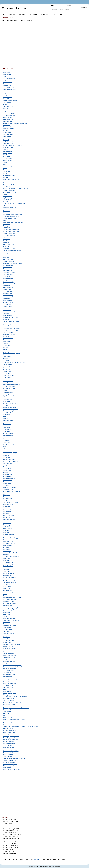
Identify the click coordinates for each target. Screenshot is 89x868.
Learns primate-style (8, 332)
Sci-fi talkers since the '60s (10, 577)
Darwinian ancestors (8, 517)
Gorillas (5, 349)
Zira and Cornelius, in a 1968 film (11, 557)
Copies (5, 76)
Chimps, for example (8, 295)
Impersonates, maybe (8, 749)
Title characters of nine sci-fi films (11, 620)
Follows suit (6, 344)
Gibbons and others (8, 106)
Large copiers (6, 187)
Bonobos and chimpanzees (10, 669)
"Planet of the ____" (8, 402)
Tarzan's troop (6, 639)
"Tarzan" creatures (7, 536)
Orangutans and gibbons (9, 233)
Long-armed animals (8, 297)
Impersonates (6, 224)
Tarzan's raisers (7, 136)
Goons (5, 110)
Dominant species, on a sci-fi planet (12, 598)
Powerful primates (7, 510)
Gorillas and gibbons (8, 420)
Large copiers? (7, 585)
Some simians (6, 299)
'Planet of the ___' (7, 416)
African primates (7, 635)
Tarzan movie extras (8, 398)
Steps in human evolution (9, 116)
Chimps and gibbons (8, 525)
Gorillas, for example (8, 288)
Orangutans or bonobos (9, 710)
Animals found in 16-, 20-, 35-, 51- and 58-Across (15, 697)
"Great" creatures (7, 652)
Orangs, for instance (8, 646)
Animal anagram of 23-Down (10, 721)
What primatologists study (9, 743)
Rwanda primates (7, 590)
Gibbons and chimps (8, 260)
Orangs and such (7, 579)
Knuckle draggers (7, 159)
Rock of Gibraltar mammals (10, 403)
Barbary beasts (7, 73)
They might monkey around (10, 387)
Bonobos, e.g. (6, 246)
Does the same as (7, 717)
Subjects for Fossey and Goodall (11, 232)
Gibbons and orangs (8, 631)
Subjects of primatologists (9, 730)
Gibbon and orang (7, 650)
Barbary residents (7, 465)
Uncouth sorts (6, 637)
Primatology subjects (8, 753)
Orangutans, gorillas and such (10, 611)
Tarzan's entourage (8, 431)
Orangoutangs (6, 390)
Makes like (6, 149)
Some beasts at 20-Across (10, 603)
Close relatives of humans (9, 704)
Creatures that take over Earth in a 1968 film (14, 758)
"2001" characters (7, 82)
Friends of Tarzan (7, 364)
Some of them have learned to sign (12, 491)
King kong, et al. (7, 413)
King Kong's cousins (8, 274)
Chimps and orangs (8, 504)
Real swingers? (7, 127)
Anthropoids (6, 254)
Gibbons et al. (6, 183)
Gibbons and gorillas (8, 144)
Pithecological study (8, 564)
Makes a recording (8, 545)
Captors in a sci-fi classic (9, 134)
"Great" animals (7, 768)
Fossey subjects (7, 568)
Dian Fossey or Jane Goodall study (12, 600)
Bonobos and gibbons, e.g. (10, 684)
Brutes (5, 689)
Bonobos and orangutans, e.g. (10, 740)
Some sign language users (10, 693)
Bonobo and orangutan (9, 699)
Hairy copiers (6, 177)
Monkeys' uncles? (7, 118)
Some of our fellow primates (10, 192)
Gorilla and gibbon (7, 267)
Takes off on (6, 379)
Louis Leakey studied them (10, 207)
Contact (62, 14)
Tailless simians (7, 672)
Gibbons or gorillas (8, 725)
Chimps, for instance (8, 293)
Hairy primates (7, 549)
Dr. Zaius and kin (7, 587)
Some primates (7, 286)
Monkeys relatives (7, 663)
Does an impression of (8, 474)
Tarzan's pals (6, 226)
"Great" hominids (7, 530)
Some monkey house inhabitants (11, 736)
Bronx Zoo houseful (8, 119)
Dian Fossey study (8, 499)
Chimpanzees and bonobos (10, 351)
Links (55, 14)
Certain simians (7, 691)
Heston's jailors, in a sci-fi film (10, 181)
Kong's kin (5, 355)
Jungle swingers (7, 112)
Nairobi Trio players (8, 316)
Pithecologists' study (8, 153)
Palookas (5, 368)
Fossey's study (7, 327)
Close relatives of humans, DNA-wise (12, 665)
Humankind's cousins (8, 542)
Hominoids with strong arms (10, 764)
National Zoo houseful (8, 601)
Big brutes (5, 202)
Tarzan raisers (6, 624)
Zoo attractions (7, 228)
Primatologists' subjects (9, 78)
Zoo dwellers (6, 360)
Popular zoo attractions (9, 303)
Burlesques (6, 514)
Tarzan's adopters (7, 560)
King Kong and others (8, 88)
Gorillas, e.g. (6, 422)
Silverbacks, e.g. (7, 484)
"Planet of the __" (7, 271)
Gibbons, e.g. (6, 239)
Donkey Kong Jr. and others (10, 738)
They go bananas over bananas (11, 312)
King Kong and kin (7, 213)
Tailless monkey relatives (9, 766)
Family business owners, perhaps (11, 353)
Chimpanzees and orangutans (10, 678)
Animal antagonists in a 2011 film (11, 454)
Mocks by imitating (8, 306)
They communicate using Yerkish (11, 321)
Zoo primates (6, 501)
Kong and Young (7, 314)
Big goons (5, 439)
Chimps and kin (7, 200)
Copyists (5, 616)
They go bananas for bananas (10, 331)
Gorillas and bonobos (8, 729)
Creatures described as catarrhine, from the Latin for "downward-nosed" (21, 727)
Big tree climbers (7, 523)
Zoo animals (6, 138)
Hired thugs (6, 243)
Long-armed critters (8, 265)
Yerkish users (6, 345)
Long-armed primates (8, 686)
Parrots (5, 80)
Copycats (5, 237)
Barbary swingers (7, 301)
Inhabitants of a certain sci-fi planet (12, 553)
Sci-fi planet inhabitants (9, 459)
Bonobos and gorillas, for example (11, 770)
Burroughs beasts (7, 613)
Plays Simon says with (8, 396)
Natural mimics (7, 308)
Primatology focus (7, 734)
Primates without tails (8, 282)
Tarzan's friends (7, 310)
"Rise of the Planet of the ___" (10, 409)
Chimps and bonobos (8, 706)
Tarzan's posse (7, 428)
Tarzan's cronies (7, 424)
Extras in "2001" (7, 469)
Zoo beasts (6, 405)
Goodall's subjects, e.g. (9, 529)
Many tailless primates (8, 633)
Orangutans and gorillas (9, 261)
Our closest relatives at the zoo (11, 682)
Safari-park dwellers (8, 450)
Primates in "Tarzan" (8, 755)
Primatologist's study (8, 147)
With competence (7, 480)
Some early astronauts (9, 534)
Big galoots (6, 131)
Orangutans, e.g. (7, 372)
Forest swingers (7, 132)
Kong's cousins (7, 443)
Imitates (5, 194)
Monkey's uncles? (7, 161)
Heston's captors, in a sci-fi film (11, 461)
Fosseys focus (7, 377)
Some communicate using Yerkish (11, 329)
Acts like (5, 168)
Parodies (5, 91)
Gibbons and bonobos (8, 747)
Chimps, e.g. (6, 437)
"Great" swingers (7, 366)
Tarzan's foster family (8, 508)
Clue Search (12, 14)
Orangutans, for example (9, 478)
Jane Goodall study (8, 463)
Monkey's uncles (7, 342)
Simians (5, 104)
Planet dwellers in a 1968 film (10, 317)
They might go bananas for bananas (12, 250)
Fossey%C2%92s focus (9, 375)
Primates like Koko (8, 745)
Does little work (7, 458)
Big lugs (5, 174)
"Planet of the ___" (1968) (9, 532)
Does (4, 596)
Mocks (5, 715)
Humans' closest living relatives (11, 751)
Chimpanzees (6, 572)
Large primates (7, 506)
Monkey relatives (7, 280)
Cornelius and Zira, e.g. (9, 334)
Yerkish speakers (7, 304)
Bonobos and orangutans (9, 762)
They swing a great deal (9, 394)
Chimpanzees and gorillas (9, 218)
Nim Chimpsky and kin (8, 445)
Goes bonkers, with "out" (9, 252)
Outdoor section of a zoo (9, 658)
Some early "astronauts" (9, 175)
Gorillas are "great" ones (9, 676)
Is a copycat (6, 555)
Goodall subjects (7, 712)
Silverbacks (6, 456)
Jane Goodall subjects (8, 700)
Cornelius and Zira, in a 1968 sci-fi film (12, 263)
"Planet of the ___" (8, 99)
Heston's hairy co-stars (9, 516)
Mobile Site (57, 866)
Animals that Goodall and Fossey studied (13, 702)
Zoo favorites (6, 486)
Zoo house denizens (8, 629)
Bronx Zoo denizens (8, 338)
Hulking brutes (7, 495)
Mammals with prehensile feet (10, 760)
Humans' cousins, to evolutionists (11, 179)
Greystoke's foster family (9, 284)
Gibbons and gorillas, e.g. (9, 687)
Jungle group (6, 418)
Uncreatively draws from (9, 732)
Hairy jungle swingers (8, 695)
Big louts (5, 241)
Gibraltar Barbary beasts (9, 407)
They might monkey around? (10, 452)
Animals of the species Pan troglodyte (12, 146)
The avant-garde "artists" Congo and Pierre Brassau (16, 708)
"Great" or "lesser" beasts (9, 648)
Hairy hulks (6, 347)
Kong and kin (6, 570)
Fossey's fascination (8, 84)
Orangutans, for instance (9, 190)
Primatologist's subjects (9, 235)
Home (3, 14)
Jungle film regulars (8, 381)
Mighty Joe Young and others (10, 198)
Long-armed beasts (8, 562)
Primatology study (7, 291)
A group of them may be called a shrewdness (14, 680)
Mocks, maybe (7, 258)
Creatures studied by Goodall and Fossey (13, 222)
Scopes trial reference (8, 433)
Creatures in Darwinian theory (10, 607)
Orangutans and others (9, 654)
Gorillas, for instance (8, 566)
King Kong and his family (9, 641)
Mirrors (5, 493)
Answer (69, 6)
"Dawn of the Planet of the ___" (11, 538)
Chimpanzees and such (9, 661)
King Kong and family (8, 671)
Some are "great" (7, 86)
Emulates (5, 323)
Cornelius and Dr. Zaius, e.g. (10, 248)
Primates (5, 594)
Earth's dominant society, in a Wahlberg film (14, 203)
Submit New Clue (33, 14)
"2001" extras (6, 527)
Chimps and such (7, 196)
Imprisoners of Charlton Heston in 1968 (13, 385)
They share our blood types (10, 723)
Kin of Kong (6, 441)
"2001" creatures (7, 628)
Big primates (6, 547)
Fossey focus (6, 256)
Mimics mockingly (7, 166)
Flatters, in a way (7, 289)
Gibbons (5, 205)
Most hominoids (7, 512)
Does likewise (6, 319)
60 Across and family (8, 392)
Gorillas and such (7, 151)
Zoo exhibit (6, 659)
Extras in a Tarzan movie (9, 581)
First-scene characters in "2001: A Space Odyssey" (16, 189)
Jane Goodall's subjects (9, 592)
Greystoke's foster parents (9, 89)
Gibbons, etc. (6, 714)
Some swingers (7, 497)
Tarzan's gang (6, 426)
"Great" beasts (7, 125)
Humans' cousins (7, 551)
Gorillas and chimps (8, 121)
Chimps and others (8, 400)
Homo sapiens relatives (9, 618)
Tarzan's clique (7, 415)
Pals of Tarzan (6, 157)
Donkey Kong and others (9, 674)
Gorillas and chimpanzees (9, 519)
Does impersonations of (9, 544)
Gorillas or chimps (7, 605)
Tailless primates (7, 471)
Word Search (22, 14)
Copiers (5, 164)
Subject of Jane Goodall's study (11, 230)
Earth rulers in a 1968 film (9, 114)
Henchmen (6, 108)
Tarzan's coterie (7, 430)
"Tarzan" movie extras (8, 340)
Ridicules (5, 446)
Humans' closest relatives (9, 656)
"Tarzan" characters (8, 489)
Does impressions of (8, 575)
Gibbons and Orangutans (9, 411)
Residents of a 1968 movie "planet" (12, 644)
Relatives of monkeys (8, 742)
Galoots (5, 220)
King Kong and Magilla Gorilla (10, 502)
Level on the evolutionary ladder (11, 142)
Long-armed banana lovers (10, 583)
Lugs (4, 448)
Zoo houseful (6, 140)
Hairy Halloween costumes (10, 155)
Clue (52, 6)
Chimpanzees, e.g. (8, 757)
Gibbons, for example (8, 245)
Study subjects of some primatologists (12, 215)
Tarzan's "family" (7, 357)
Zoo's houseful (7, 374)
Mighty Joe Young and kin (9, 487)
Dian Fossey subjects (8, 269)
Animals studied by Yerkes (9, 388)
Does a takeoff (7, 209)
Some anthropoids (7, 476)
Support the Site (45, 14)
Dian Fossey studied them (9, 185)
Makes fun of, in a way (8, 129)
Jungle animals (7, 558)
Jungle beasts (6, 622)
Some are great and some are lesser (12, 325)
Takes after (6, 482)
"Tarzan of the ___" (8, 172)
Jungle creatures (7, 75)
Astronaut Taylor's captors (9, 383)
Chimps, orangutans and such (10, 540)
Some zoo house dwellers (9, 626)
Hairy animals (6, 359)
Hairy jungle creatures (8, 573)
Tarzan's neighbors (8, 467)
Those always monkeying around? (11, 217)
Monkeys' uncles (7, 95)
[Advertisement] (22, 45)
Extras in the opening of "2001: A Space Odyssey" (15, 123)
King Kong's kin (7, 103)
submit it (37, 860)
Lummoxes (6, 162)
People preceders (7, 97)
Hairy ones (6, 473)
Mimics (5, 71)
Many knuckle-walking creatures (11, 609)
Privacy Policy (51, 866)
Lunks (4, 93)
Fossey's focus (7, 211)
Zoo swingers (6, 276)
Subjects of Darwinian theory (10, 101)
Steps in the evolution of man (10, 170)
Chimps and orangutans (9, 273)
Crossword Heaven (14, 8)
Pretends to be (7, 615)
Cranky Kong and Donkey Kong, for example (14, 719)
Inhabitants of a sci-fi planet (10, 521)
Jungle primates (7, 588)
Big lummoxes (6, 370)
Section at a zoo (7, 643)
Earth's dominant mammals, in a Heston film (14, 362)
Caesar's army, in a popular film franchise (13, 667)
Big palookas (6, 336)
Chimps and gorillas (8, 278)
